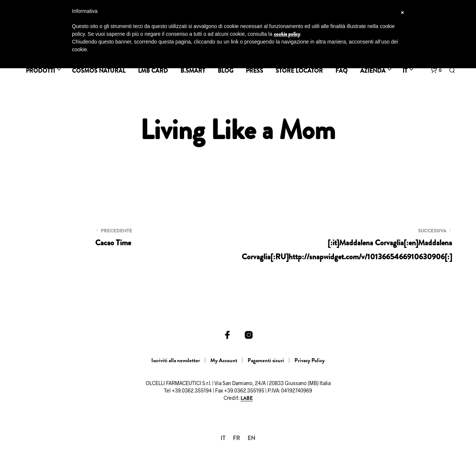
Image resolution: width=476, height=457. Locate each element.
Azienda (373, 71)
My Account (224, 360)
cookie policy (287, 34)
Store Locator (299, 71)
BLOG (225, 71)
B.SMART (193, 71)
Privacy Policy (310, 360)
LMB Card (153, 71)
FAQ (342, 71)
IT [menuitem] (223, 438)
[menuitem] (223, 438)
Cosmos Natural (99, 71)
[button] (436, 70)
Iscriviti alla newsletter (176, 360)
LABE (247, 398)
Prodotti (40, 71)
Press (254, 71)
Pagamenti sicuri (266, 360)
